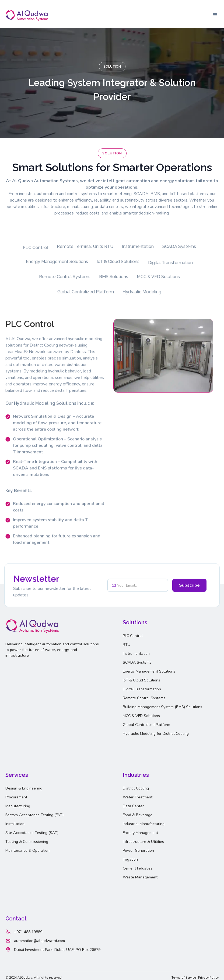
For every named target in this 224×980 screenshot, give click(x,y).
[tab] (36, 251)
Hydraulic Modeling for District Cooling (156, 734)
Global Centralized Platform (146, 725)
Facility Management (140, 833)
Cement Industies (138, 868)
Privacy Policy (208, 978)
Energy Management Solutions (149, 671)
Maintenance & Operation (27, 851)
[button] (215, 15)
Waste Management (140, 877)
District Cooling (136, 788)
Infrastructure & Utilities (143, 842)
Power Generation (138, 851)
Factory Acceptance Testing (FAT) (34, 815)
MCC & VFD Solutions (141, 716)
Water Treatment (138, 797)
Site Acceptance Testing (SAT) (32, 833)
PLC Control (133, 636)
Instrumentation (136, 654)
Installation (15, 824)
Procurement (16, 797)
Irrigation (130, 859)
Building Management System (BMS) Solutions (162, 707)
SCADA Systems (137, 662)
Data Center (133, 806)
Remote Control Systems (144, 698)
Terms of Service (184, 978)
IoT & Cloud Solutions (141, 680)
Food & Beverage (138, 815)
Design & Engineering (24, 788)
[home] (27, 15)
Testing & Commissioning (27, 842)
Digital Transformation (142, 689)
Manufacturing (18, 806)
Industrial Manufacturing (144, 824)
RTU (127, 645)
